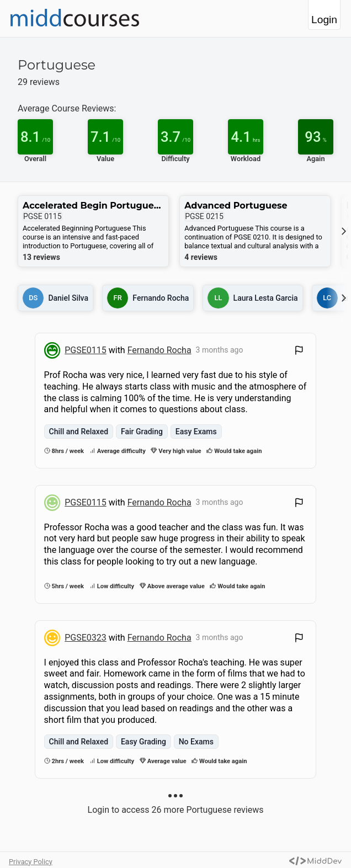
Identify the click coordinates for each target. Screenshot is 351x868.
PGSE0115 (86, 350)
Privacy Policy (31, 862)
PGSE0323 (86, 638)
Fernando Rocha (159, 350)
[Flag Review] (299, 352)
